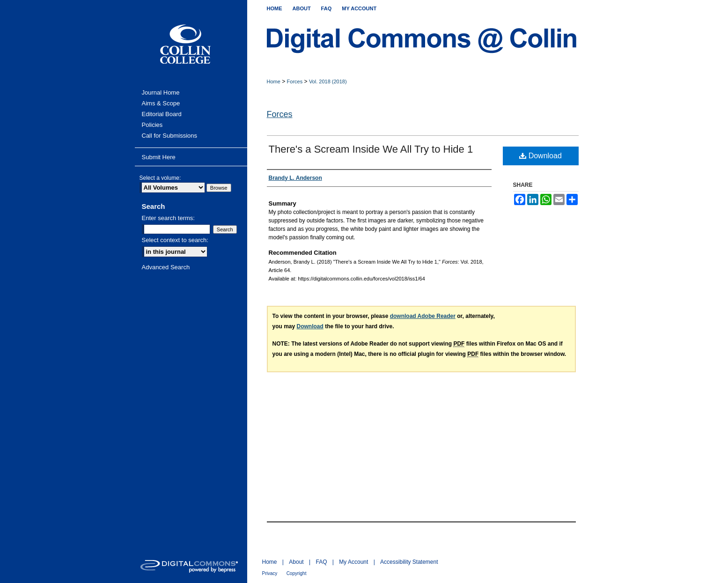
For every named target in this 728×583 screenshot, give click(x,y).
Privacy (270, 573)
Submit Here (159, 157)
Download (540, 156)
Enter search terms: (168, 218)
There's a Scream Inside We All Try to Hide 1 (371, 149)
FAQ (321, 562)
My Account (353, 562)
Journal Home (161, 92)
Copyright (297, 573)
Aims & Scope (161, 103)
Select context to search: (175, 240)
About (296, 562)
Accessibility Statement (409, 562)
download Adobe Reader (423, 316)
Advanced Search (166, 267)
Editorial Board (162, 114)
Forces (295, 81)
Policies (152, 125)
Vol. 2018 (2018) (328, 81)
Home (274, 81)
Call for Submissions (170, 136)
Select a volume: (160, 178)
